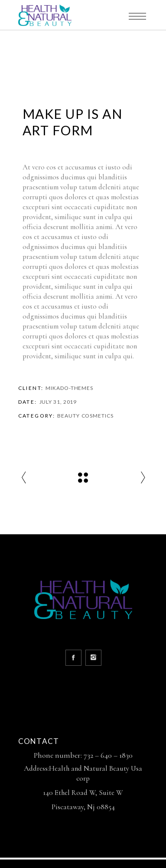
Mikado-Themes (69, 388)
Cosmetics (98, 416)
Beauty (68, 416)
